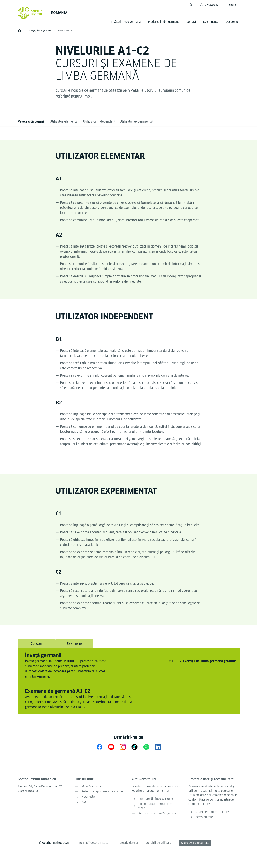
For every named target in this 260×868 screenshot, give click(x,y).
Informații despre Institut (93, 843)
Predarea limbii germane (164, 22)
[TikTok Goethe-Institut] (134, 747)
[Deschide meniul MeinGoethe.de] (211, 5)
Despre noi (233, 22)
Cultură (191, 22)
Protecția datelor (128, 843)
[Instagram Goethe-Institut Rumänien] (123, 747)
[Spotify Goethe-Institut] (146, 747)
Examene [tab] (74, 644)
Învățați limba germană (126, 22)
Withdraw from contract (195, 843)
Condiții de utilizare (158, 843)
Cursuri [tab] (36, 644)
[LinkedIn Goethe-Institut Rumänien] (158, 747)
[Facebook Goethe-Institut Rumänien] (99, 747)
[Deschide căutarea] (191, 5)
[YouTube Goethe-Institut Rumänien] (111, 747)
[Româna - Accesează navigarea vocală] (234, 5)
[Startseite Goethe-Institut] (30, 13)
